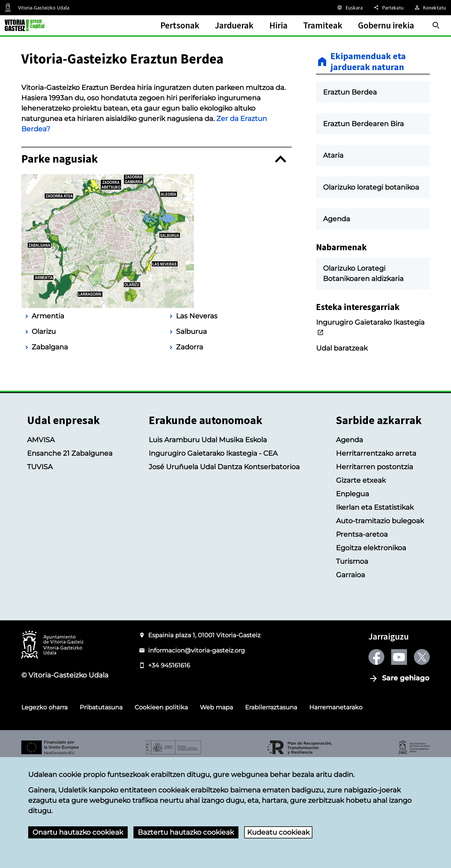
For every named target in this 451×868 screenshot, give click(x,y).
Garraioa (350, 678)
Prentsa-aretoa (362, 638)
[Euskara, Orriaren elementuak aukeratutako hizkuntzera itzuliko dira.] (350, 7)
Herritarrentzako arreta (376, 557)
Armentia (48, 419)
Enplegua (352, 597)
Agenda (349, 543)
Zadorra (190, 450)
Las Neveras (197, 419)
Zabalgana (50, 450)
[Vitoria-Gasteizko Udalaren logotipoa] (52, 749)
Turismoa (352, 665)
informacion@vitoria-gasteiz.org (196, 754)
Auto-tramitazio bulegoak (380, 624)
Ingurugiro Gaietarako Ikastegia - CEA (213, 557)
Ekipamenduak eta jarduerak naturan (368, 62)
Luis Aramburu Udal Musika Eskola (208, 543)
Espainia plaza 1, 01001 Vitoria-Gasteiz (204, 739)
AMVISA (41, 543)
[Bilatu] (436, 25)
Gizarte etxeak (361, 584)
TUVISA (40, 570)
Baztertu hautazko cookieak (186, 832)
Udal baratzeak (342, 348)
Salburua (191, 435)
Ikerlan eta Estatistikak (375, 611)
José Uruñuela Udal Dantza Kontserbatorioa (224, 570)
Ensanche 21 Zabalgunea (70, 557)
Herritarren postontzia (374, 570)
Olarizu (44, 435)
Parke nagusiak (60, 262)
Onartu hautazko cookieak (78, 832)
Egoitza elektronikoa (371, 651)
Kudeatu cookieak (278, 832)
